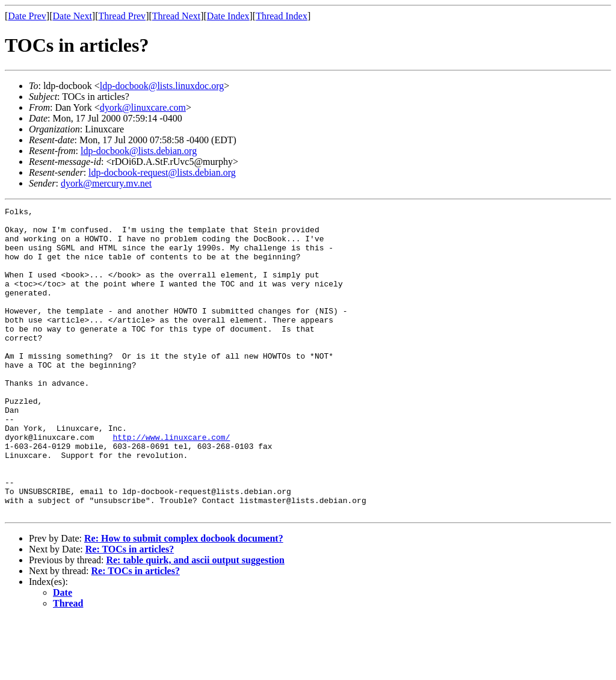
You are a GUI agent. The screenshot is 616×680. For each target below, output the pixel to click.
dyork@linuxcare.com (143, 107)
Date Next (72, 16)
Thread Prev (122, 16)
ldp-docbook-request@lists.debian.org (162, 172)
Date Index (228, 16)
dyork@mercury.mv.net (106, 183)
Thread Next (176, 16)
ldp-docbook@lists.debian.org (139, 151)
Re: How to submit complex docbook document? (184, 600)
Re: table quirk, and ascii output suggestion (195, 621)
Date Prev (27, 16)
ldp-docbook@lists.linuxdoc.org (162, 86)
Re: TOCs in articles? (130, 610)
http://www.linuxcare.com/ (171, 484)
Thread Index (282, 16)
